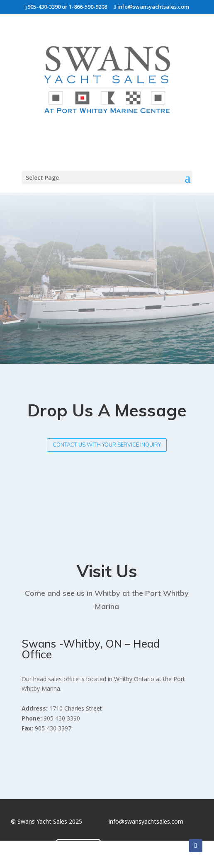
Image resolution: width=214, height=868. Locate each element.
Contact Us (78, 847)
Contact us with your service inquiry (107, 445)
